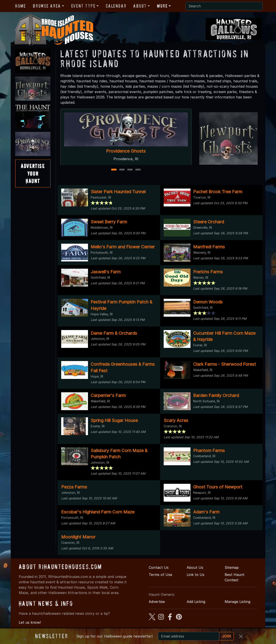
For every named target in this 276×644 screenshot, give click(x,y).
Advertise (157, 602)
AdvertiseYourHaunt (33, 173)
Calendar (116, 6)
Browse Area (47, 6)
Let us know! (30, 622)
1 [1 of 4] (114, 170)
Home (20, 6)
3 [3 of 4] (130, 170)
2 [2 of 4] (122, 170)
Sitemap (232, 567)
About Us (195, 567)
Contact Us (159, 567)
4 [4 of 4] (138, 170)
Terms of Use (160, 575)
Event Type (83, 6)
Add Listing (196, 602)
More (162, 6)
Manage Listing (237, 602)
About (140, 6)
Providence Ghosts (126, 151)
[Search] (224, 6)
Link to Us (195, 575)
